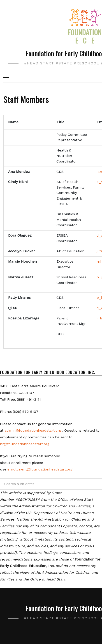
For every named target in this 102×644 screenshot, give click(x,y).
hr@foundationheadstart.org (25, 444)
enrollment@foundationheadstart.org (40, 469)
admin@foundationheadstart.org (33, 430)
